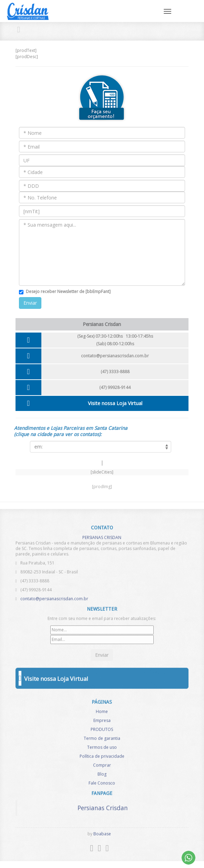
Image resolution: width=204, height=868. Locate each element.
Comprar (102, 767)
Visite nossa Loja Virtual (115, 403)
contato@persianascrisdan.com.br (115, 356)
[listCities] (99, 447)
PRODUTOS (102, 732)
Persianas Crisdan (103, 806)
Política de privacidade (102, 758)
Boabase (102, 834)
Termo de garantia (102, 741)
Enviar (30, 303)
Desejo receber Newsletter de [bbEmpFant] (68, 291)
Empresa (102, 723)
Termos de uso (102, 750)
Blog (102, 776)
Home (102, 714)
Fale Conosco (102, 785)
